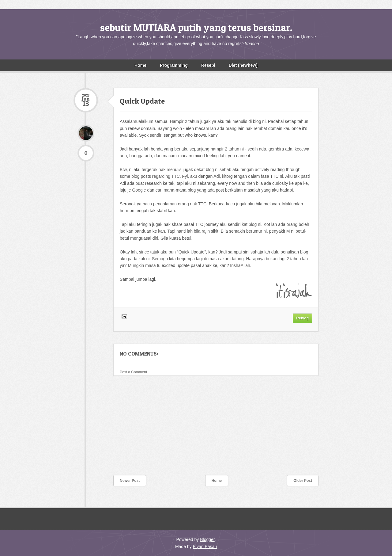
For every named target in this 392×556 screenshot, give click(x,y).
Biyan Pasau (205, 546)
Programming (174, 65)
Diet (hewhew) (243, 65)
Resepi (208, 65)
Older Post (303, 481)
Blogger (207, 539)
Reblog (302, 318)
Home (140, 65)
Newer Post (130, 481)
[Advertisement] (119, 429)
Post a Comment (133, 372)
